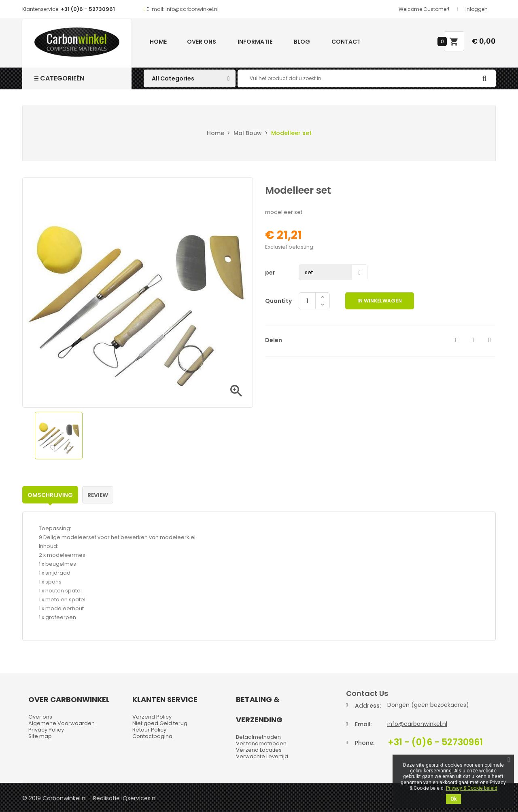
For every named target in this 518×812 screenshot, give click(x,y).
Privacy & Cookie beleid (472, 788)
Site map (40, 736)
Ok (453, 799)
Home (158, 42)
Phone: (365, 743)
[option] (59, 436)
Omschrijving (50, 495)
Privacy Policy (46, 730)
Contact (346, 42)
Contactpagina (152, 736)
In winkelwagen (380, 301)
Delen (456, 340)
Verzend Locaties (259, 750)
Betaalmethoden (258, 737)
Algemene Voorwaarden (62, 723)
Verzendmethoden (261, 743)
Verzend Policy (152, 717)
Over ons (202, 42)
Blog (302, 42)
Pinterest (490, 340)
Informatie (255, 42)
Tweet (473, 340)
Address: (368, 706)
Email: (363, 724)
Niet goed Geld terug (160, 723)
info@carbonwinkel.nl (417, 724)
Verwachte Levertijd (262, 756)
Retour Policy (149, 730)
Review (98, 495)
